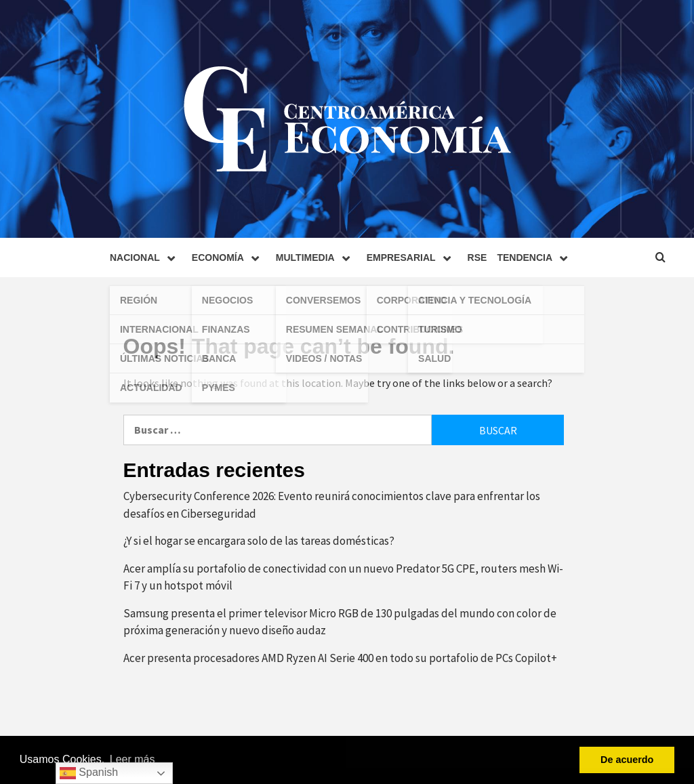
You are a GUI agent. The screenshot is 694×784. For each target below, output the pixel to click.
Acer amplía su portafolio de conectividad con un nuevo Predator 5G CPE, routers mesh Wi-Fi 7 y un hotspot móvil (343, 577)
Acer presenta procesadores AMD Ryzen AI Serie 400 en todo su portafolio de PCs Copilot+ (340, 658)
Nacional (146, 257)
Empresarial (412, 257)
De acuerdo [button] (627, 760)
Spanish (89, 773)
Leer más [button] (132, 759)
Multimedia (316, 257)
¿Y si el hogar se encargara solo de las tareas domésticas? (259, 541)
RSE (477, 257)
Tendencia (535, 257)
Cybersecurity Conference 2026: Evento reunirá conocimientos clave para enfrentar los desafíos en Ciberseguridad (332, 505)
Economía (229, 257)
